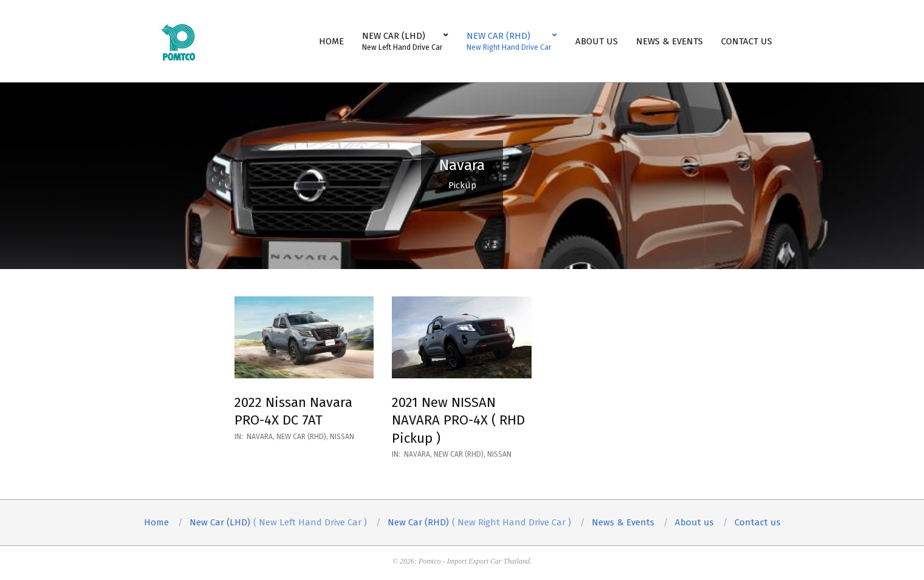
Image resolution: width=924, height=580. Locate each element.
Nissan (342, 437)
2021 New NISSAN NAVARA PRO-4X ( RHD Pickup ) (458, 420)
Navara (260, 437)
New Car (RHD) (301, 437)
